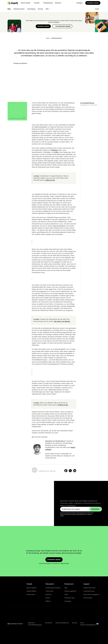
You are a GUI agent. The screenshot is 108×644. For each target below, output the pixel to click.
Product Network (15, 620)
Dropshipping (7, 642)
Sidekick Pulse (14, 618)
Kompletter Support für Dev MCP (19, 621)
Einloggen (6, 627)
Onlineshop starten (8, 640)
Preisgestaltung (8, 623)
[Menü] (4, 634)
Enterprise (6, 624)
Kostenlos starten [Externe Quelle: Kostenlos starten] (8, 632)
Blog (5, 639)
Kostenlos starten (8, 629)
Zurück (21, 30)
